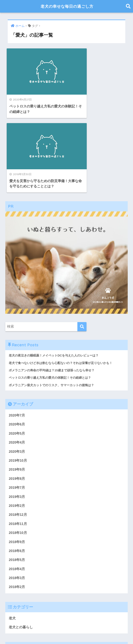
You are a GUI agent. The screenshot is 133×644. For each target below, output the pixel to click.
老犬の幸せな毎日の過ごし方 (67, 6)
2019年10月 (18, 378)
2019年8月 (17, 396)
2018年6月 (17, 469)
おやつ (20, 585)
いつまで (108, 592)
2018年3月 (17, 496)
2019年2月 (17, 423)
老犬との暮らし (21, 546)
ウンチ (120, 592)
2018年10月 (18, 451)
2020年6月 (17, 342)
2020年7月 (17, 332)
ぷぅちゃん (34, 585)
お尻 (51, 592)
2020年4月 (17, 360)
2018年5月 (17, 478)
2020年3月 (17, 369)
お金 (58, 592)
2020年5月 (17, 350)
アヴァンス (65, 575)
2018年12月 (18, 432)
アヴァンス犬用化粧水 (73, 584)
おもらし (34, 599)
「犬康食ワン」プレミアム (27, 592)
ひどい (81, 592)
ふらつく (50, 575)
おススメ (113, 585)
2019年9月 (17, 387)
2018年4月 (17, 487)
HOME (66, 627)
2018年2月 (17, 505)
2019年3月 (17, 414)
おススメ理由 (17, 599)
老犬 (12, 536)
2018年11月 (18, 442)
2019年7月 (17, 405)
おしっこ (94, 592)
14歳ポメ (69, 592)
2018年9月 (17, 460)
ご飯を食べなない (34, 576)
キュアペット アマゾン (91, 575)
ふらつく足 (15, 575)
